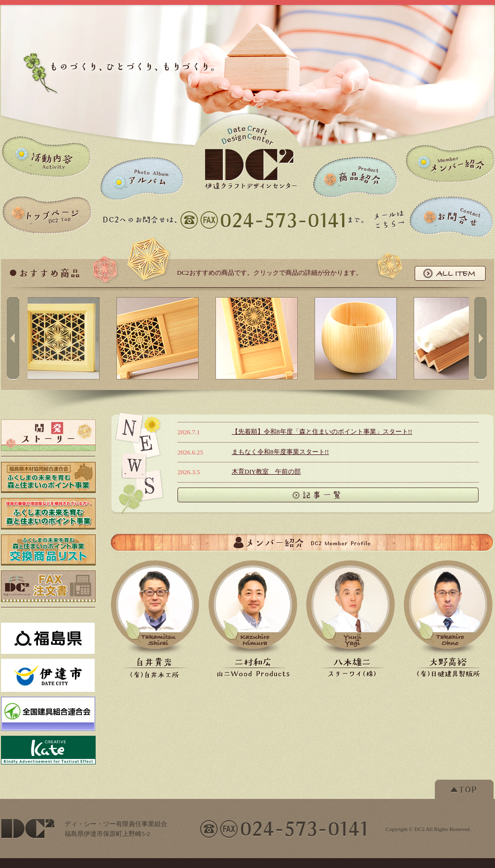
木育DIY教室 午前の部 (266, 472)
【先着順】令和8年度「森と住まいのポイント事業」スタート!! (322, 432)
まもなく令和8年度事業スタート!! (280, 452)
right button (480, 338)
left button (13, 338)
